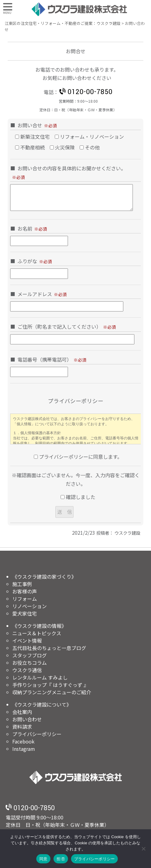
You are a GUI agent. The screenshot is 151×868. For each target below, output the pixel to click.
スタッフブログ (30, 655)
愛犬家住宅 (25, 613)
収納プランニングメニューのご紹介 (52, 692)
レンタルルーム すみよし (40, 677)
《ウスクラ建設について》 (42, 704)
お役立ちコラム (30, 663)
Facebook (23, 741)
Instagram (24, 749)
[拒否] (143, 849)
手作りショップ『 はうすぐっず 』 (50, 685)
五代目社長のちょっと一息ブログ (49, 648)
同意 (44, 859)
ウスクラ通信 (27, 670)
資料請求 (22, 727)
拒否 (61, 859)
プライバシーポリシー (37, 734)
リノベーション (30, 606)
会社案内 (22, 712)
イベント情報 (27, 640)
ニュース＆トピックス (37, 633)
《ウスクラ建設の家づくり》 (44, 577)
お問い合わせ (27, 719)
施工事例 (22, 584)
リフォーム (25, 599)
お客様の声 (25, 591)
